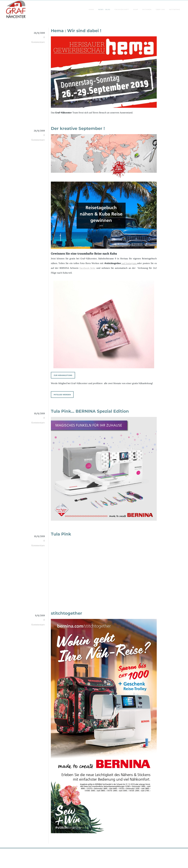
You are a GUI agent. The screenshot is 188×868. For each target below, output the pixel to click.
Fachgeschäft (122, 9)
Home (91, 9)
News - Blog (104, 9)
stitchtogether (66, 613)
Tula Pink (61, 534)
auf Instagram (129, 263)
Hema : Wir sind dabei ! (76, 31)
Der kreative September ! (78, 128)
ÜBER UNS (160, 9)
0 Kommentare (38, 40)
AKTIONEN (147, 9)
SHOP (136, 9)
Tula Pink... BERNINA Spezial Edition (90, 411)
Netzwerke (175, 9)
